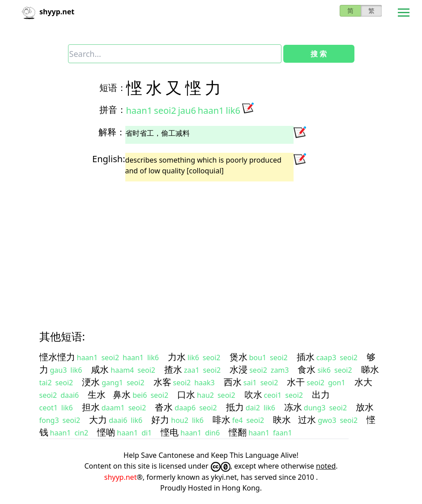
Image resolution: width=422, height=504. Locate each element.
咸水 (100, 369)
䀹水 (282, 420)
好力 (160, 420)
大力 (98, 420)
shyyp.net (121, 477)
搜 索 (319, 54)
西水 (233, 382)
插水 (306, 357)
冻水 (293, 407)
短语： (113, 88)
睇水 (370, 369)
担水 (91, 407)
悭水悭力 (57, 357)
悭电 (170, 432)
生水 (97, 394)
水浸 (239, 369)
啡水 (222, 420)
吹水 (253, 394)
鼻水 (122, 394)
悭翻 (238, 432)
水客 (162, 382)
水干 (296, 382)
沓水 (164, 407)
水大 (363, 382)
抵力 (235, 407)
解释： (112, 132)
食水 (307, 369)
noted (326, 466)
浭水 (91, 382)
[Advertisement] (211, 248)
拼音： (113, 110)
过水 (307, 420)
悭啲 (106, 432)
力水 (177, 357)
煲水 (239, 357)
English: (109, 159)
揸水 (173, 369)
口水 (186, 394)
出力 (321, 394)
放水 (365, 407)
